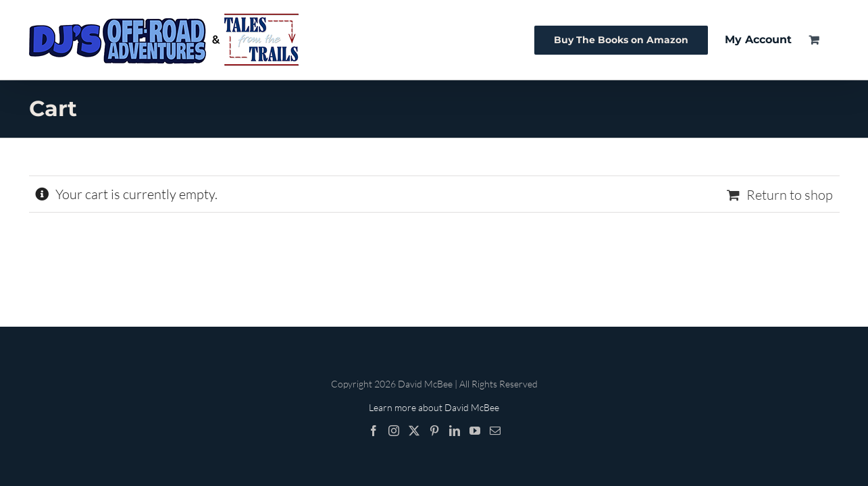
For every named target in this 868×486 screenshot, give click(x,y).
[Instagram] (394, 431)
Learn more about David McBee (434, 407)
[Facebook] (374, 431)
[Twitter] (414, 431)
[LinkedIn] (455, 431)
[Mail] (495, 431)
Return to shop (790, 195)
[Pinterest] (434, 431)
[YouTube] (475, 431)
